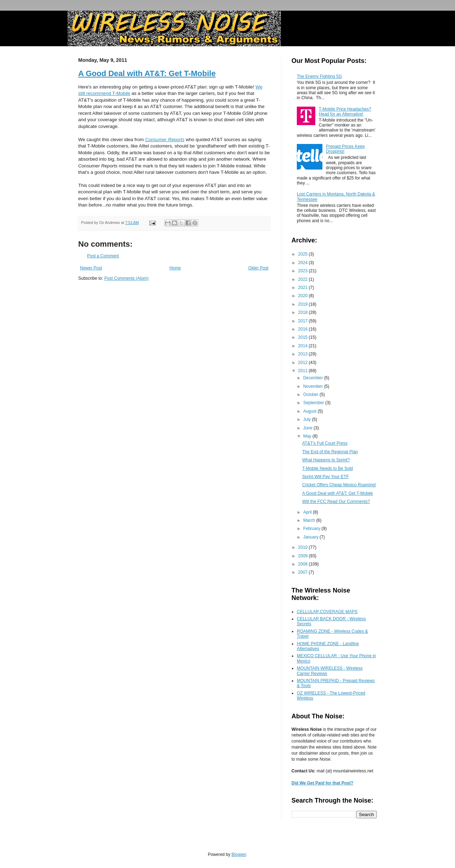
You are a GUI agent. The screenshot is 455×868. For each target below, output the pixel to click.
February (312, 529)
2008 (304, 564)
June (308, 428)
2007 (304, 572)
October (311, 395)
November (314, 386)
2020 (304, 296)
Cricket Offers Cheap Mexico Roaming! (339, 485)
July (308, 419)
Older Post (258, 268)
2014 (304, 346)
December (314, 378)
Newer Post (91, 268)
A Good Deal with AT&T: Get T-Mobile (147, 73)
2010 (304, 547)
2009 (304, 556)
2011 (304, 371)
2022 (304, 279)
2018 (304, 312)
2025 (304, 254)
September (314, 403)
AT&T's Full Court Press (325, 443)
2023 (304, 271)
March (310, 520)
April (308, 512)
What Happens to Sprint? (326, 460)
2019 (304, 304)
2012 (304, 363)
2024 (304, 263)
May (308, 436)
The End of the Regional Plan (330, 452)
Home (175, 268)
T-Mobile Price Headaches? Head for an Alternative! (345, 112)
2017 (304, 321)
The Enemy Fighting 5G (319, 76)
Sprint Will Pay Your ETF (325, 477)
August (311, 411)
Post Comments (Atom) (126, 278)
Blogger (239, 854)
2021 (304, 288)
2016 (304, 329)
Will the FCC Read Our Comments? (336, 502)
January (311, 537)
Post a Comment (103, 256)
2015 (304, 337)
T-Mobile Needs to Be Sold (328, 468)
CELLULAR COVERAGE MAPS (327, 612)
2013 (304, 354)
